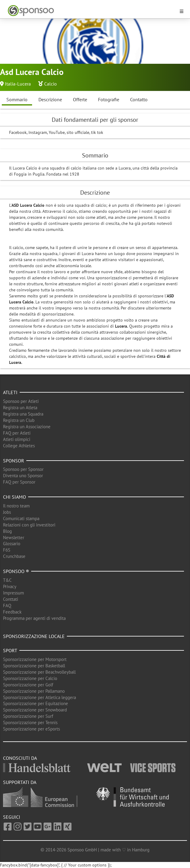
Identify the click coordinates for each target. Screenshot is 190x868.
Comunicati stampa (21, 518)
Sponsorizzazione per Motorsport (35, 659)
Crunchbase (14, 556)
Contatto (139, 99)
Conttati (11, 599)
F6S (7, 550)
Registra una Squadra (23, 414)
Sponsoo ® (16, 571)
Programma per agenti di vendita (34, 618)
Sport (10, 650)
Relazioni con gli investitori (29, 525)
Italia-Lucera (18, 84)
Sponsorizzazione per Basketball (34, 666)
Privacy (10, 586)
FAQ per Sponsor (19, 482)
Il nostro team (16, 506)
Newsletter (14, 538)
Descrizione (50, 99)
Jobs (7, 512)
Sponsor (14, 461)
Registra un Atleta (20, 408)
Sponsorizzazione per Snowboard (35, 710)
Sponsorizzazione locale (34, 636)
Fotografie (109, 99)
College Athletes (19, 446)
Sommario (17, 99)
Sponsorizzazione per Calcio (30, 678)
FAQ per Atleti (17, 433)
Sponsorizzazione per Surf (28, 716)
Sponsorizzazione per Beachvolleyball (39, 672)
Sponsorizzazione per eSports (31, 729)
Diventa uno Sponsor (23, 476)
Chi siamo (15, 497)
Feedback (12, 612)
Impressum (13, 593)
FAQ (7, 606)
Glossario (12, 544)
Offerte (80, 99)
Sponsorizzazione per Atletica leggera (39, 697)
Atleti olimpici (17, 439)
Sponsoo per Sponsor (23, 469)
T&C (7, 580)
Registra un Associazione (27, 427)
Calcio (51, 84)
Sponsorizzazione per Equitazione (36, 703)
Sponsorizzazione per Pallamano (34, 691)
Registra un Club (19, 420)
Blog (7, 531)
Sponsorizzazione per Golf (28, 685)
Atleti (10, 392)
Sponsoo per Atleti (21, 401)
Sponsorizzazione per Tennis (30, 722)
